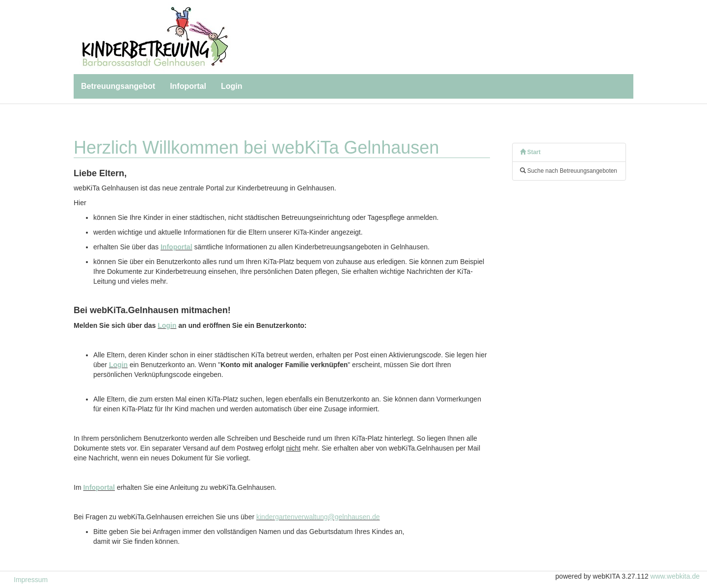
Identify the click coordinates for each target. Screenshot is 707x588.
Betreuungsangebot (118, 86)
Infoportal (188, 86)
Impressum (31, 580)
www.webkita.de (675, 576)
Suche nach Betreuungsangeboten (569, 171)
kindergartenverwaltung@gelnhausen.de (318, 517)
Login (232, 86)
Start (530, 152)
